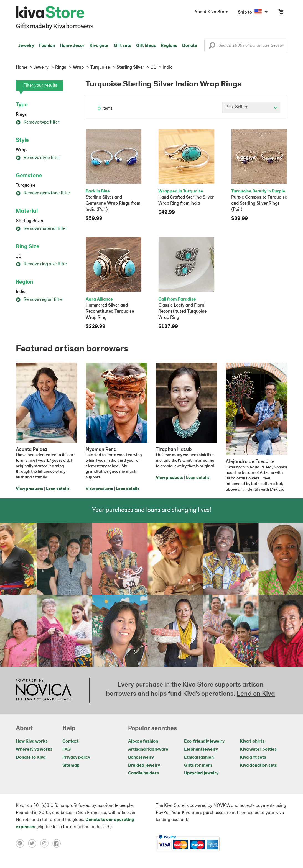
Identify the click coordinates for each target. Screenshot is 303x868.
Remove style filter (38, 158)
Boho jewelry (141, 757)
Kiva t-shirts (252, 741)
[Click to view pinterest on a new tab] (22, 843)
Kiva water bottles (258, 749)
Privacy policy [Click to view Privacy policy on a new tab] (76, 757)
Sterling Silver (30, 221)
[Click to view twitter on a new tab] (34, 843)
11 (19, 256)
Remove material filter (41, 229)
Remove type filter (38, 122)
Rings (21, 115)
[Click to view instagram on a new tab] (46, 843)
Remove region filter (40, 300)
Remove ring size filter (41, 264)
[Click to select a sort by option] (251, 107)
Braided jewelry (144, 766)
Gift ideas (146, 46)
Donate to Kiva (31, 757)
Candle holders (143, 773)
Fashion (47, 46)
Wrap (21, 150)
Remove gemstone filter (43, 193)
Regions (169, 46)
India (21, 292)
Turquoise (26, 186)
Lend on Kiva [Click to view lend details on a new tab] (256, 694)
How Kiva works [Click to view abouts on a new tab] (32, 741)
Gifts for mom (198, 766)
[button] (212, 47)
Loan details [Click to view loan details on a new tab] (58, 489)
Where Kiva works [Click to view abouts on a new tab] (34, 749)
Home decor (72, 46)
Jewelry (26, 46)
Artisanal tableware (148, 749)
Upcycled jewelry (201, 773)
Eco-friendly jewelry (204, 741)
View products (29, 489)
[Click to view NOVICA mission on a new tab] (44, 690)
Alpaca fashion (143, 741)
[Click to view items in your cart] (281, 13)
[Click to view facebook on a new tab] (58, 843)
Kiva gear (99, 46)
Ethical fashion (199, 757)
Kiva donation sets (258, 766)
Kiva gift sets (253, 757)
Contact (70, 741)
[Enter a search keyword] (246, 45)
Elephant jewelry (201, 749)
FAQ (67, 749)
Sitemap (71, 766)
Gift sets (123, 46)
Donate (190, 46)
